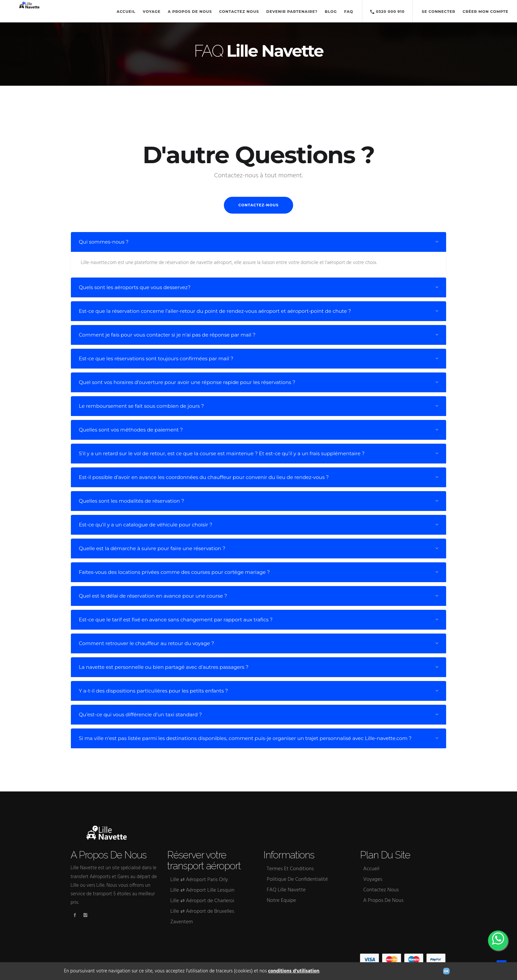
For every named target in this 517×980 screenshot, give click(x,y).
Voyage (152, 12)
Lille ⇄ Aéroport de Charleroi (202, 901)
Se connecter (439, 12)
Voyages (373, 879)
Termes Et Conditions (290, 869)
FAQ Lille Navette (286, 890)
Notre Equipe (281, 901)
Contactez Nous (239, 12)
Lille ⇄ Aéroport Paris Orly (199, 880)
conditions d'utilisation (294, 971)
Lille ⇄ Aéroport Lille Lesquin (202, 890)
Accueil (126, 12)
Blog (331, 12)
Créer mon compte (486, 12)
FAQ (349, 12)
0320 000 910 (387, 12)
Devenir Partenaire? (292, 12)
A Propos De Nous (190, 12)
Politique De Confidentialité (297, 879)
